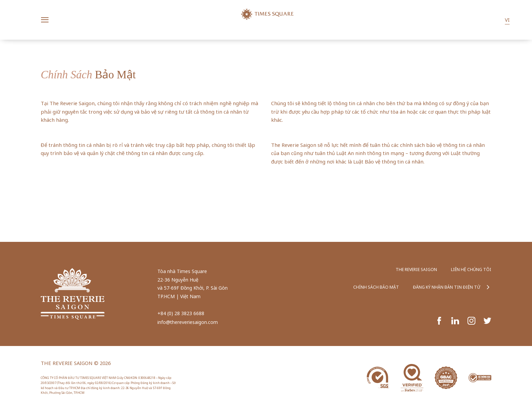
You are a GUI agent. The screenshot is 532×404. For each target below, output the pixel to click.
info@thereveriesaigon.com (188, 322)
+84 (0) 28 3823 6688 (181, 313)
